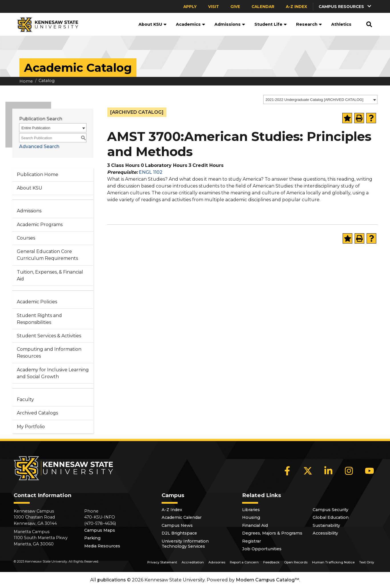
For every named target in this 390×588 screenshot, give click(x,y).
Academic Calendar (182, 517)
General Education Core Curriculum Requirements (47, 255)
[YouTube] (369, 471)
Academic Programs (40, 225)
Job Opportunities (262, 549)
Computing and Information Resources (49, 353)
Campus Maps (100, 530)
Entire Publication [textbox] (36, 128)
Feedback (271, 562)
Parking (92, 538)
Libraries (251, 510)
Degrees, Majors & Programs (272, 533)
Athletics (341, 24)
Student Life (271, 24)
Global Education (331, 517)
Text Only (367, 562)
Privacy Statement (162, 562)
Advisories (217, 562)
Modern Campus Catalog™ (268, 580)
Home (26, 81)
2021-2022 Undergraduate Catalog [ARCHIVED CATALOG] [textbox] (314, 100)
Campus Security (330, 510)
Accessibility (325, 533)
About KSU (153, 24)
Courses (26, 238)
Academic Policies (37, 302)
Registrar (252, 541)
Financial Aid (255, 525)
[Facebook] (287, 471)
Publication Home (38, 175)
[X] (308, 471)
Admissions (230, 24)
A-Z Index (296, 7)
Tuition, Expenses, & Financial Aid (50, 275)
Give (235, 7)
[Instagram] (349, 471)
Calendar (263, 7)
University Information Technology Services (185, 544)
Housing (251, 517)
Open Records (296, 562)
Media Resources (102, 546)
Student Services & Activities (49, 336)
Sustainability (326, 525)
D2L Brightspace (179, 533)
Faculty (25, 399)
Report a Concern (244, 562)
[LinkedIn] (328, 471)
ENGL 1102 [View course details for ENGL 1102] (151, 172)
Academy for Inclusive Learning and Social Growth (53, 373)
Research (309, 24)
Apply (190, 7)
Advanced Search (39, 146)
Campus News (177, 525)
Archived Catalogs (37, 413)
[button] (345, 6)
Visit (214, 7)
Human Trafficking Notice (333, 562)
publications (112, 580)
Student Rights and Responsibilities (39, 319)
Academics (191, 24)
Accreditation (193, 562)
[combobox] (320, 99)
